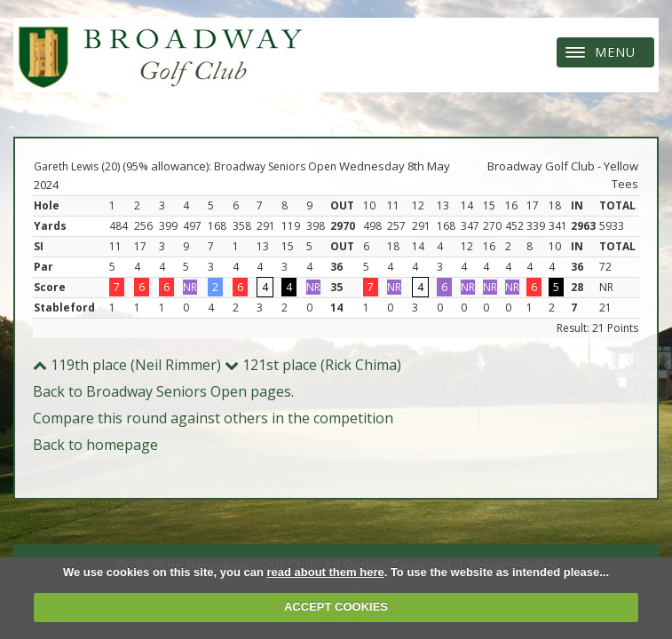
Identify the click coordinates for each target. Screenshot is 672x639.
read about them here (325, 572)
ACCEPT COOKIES (336, 607)
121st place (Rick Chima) (313, 365)
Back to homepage (95, 445)
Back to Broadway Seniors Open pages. (163, 391)
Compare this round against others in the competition (213, 418)
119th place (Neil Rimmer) (127, 365)
